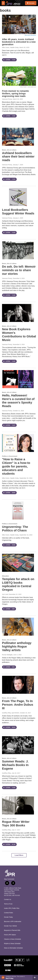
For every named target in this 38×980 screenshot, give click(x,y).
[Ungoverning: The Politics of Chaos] (18, 510)
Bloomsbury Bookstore (30, 35)
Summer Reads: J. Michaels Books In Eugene (15, 765)
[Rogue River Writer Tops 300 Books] (18, 805)
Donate (32, 3)
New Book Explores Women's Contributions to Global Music (19, 334)
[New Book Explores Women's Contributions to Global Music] (18, 313)
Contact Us (8, 899)
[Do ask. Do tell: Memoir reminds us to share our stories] (18, 250)
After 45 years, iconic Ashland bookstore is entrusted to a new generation (19, 42)
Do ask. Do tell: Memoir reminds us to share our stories (19, 270)
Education (5, 576)
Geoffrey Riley (6, 773)
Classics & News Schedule (13, 939)
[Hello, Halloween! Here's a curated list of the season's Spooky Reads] (18, 379)
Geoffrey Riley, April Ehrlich (11, 713)
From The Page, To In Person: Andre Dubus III (18, 705)
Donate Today (8, 917)
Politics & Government (10, 456)
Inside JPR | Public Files (12, 908)
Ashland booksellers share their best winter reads (18, 157)
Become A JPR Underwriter (13, 922)
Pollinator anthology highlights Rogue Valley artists (17, 646)
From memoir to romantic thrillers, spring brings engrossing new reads (16, 94)
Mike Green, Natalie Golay (10, 47)
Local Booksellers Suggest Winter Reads (18, 212)
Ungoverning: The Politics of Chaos (15, 529)
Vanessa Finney (7, 99)
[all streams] (35, 977)
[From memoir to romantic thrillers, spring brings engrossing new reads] (19, 76)
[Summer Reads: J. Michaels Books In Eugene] (18, 745)
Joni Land (5, 594)
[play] (3, 977)
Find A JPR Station (10, 935)
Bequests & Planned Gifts (12, 930)
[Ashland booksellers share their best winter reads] (18, 137)
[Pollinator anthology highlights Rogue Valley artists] (18, 627)
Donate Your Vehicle (10, 926)
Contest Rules (9, 913)
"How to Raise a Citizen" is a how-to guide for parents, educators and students (16, 466)
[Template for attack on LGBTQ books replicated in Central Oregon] (18, 563)
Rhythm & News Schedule (12, 944)
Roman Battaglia (7, 655)
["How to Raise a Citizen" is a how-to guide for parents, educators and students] (18, 443)
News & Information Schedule (13, 948)
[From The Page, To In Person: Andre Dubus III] (18, 685)
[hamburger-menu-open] (3, 3)
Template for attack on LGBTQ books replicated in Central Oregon (18, 584)
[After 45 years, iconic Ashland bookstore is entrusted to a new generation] (19, 24)
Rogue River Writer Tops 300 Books (16, 823)
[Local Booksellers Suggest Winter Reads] (18, 197)
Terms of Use (8, 904)
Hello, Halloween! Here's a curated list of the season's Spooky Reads (18, 401)
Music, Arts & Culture (9, 150)
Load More (19, 855)
